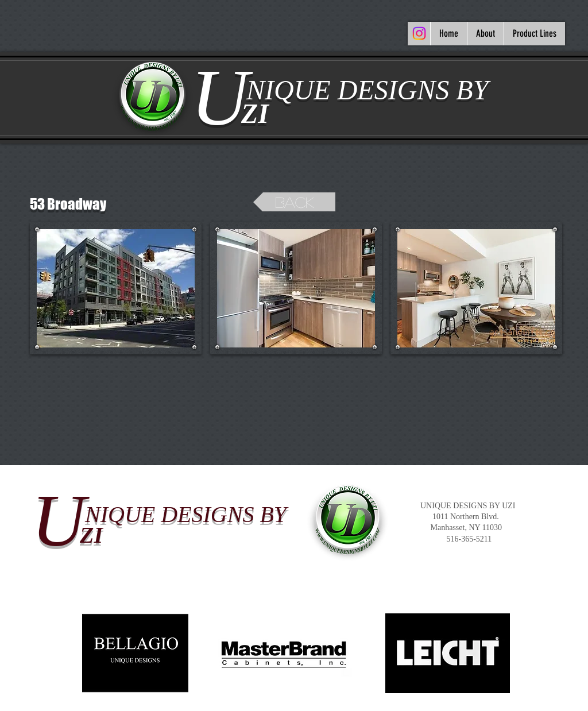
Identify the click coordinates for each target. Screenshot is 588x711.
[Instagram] (419, 33)
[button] (116, 288)
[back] (294, 202)
